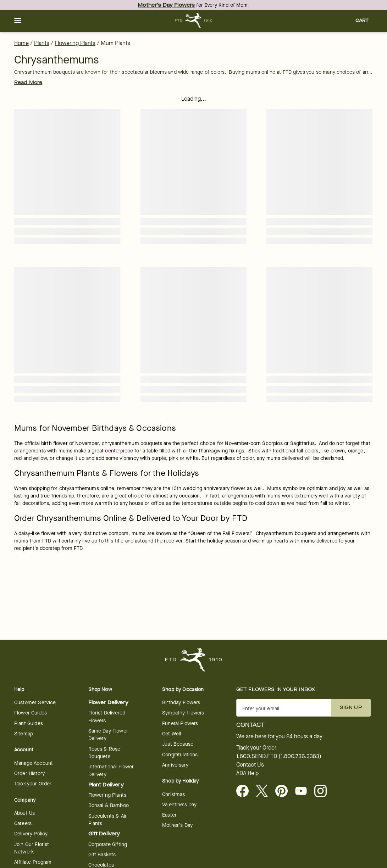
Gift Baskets (102, 855)
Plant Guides (29, 724)
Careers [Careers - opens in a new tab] (23, 824)
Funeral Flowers (180, 724)
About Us (24, 813)
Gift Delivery (104, 834)
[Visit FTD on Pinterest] (284, 791)
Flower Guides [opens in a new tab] (31, 713)
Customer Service (35, 703)
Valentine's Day (179, 805)
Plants (42, 43)
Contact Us (250, 765)
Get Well (172, 734)
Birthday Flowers (181, 703)
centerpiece (119, 451)
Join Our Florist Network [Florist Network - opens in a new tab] (32, 848)
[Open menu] (18, 21)
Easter (169, 815)
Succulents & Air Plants (107, 820)
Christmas (173, 794)
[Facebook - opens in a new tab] (245, 791)
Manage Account (34, 763)
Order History (29, 774)
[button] (18, 21)
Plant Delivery (106, 785)
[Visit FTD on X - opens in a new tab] (265, 791)
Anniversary (175, 765)
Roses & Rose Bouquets (104, 753)
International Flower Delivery (111, 770)
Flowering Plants (75, 43)
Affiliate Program (33, 862)
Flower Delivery (108, 703)
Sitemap (24, 734)
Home (21, 43)
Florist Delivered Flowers (107, 717)
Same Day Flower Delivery (108, 735)
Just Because (178, 744)
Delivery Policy (31, 834)
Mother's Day (177, 825)
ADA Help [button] (247, 773)
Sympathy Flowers (183, 713)
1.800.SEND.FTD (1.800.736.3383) (279, 756)
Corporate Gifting (108, 844)
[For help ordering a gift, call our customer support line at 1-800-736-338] (193, 21)
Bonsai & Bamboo (109, 805)
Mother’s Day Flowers (166, 5)
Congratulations (180, 755)
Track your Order (33, 784)
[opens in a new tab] (304, 791)
